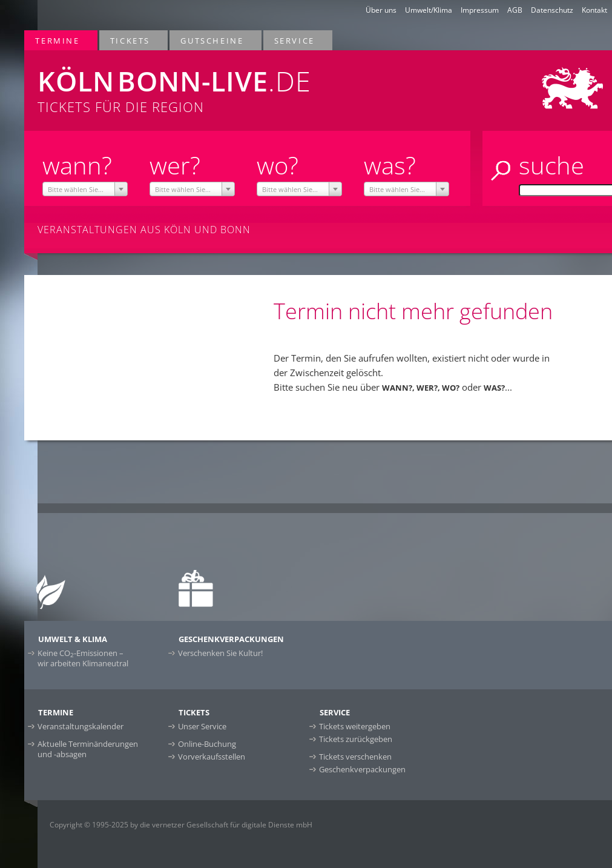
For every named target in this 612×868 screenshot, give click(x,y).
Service (295, 40)
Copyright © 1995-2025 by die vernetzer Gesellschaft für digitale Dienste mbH (181, 825)
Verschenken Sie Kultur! (220, 653)
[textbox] (85, 190)
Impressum (480, 10)
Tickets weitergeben (355, 726)
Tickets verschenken (355, 757)
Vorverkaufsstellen (212, 757)
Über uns (381, 10)
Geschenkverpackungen (362, 769)
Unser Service (202, 726)
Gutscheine (212, 40)
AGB (515, 10)
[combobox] (85, 189)
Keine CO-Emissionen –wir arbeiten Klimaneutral (83, 658)
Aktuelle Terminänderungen (88, 749)
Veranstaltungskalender (81, 726)
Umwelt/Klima (429, 10)
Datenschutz (552, 10)
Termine (58, 40)
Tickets (131, 40)
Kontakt (594, 10)
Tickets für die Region (203, 83)
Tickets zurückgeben (356, 739)
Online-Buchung (207, 744)
